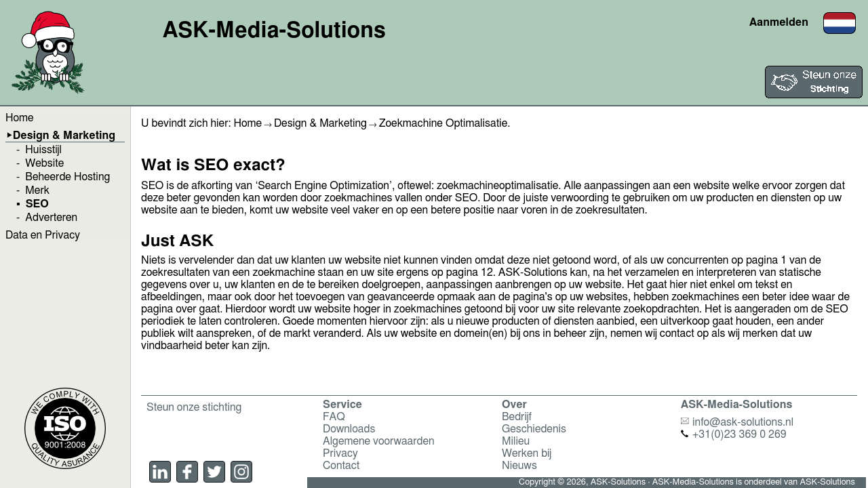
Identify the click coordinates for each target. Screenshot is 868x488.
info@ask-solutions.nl (737, 422)
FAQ (334, 417)
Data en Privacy (43, 235)
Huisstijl (43, 150)
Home (20, 118)
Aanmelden (779, 22)
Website (44, 163)
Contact (341, 466)
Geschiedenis (534, 429)
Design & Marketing (64, 136)
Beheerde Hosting (67, 177)
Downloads (349, 429)
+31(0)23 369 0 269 (734, 434)
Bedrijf (517, 417)
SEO (37, 204)
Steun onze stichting (194, 407)
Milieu (516, 441)
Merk (37, 190)
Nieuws (519, 466)
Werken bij (527, 453)
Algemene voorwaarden (379, 441)
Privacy (340, 453)
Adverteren (51, 218)
